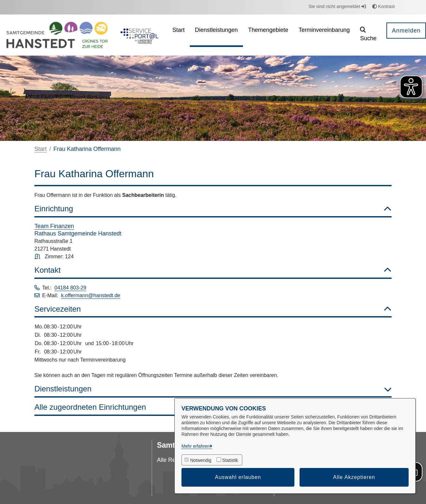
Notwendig (201, 460)
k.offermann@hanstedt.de (91, 295)
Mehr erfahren (196, 446)
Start (41, 149)
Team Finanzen (54, 226)
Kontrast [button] (384, 6)
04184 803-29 (70, 288)
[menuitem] (179, 35)
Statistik (230, 460)
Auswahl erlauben (238, 477)
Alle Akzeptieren (354, 477)
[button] (368, 35)
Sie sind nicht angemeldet (337, 6)
